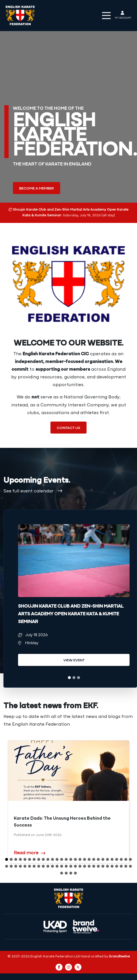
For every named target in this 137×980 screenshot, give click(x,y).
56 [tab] (130, 855)
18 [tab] (85, 848)
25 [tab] (117, 848)
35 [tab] (34, 855)
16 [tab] (75, 848)
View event (74, 660)
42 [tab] (66, 855)
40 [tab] (57, 855)
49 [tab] (98, 855)
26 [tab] (121, 848)
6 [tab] (30, 848)
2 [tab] (74, 678)
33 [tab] (25, 855)
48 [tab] (94, 855)
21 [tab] (98, 848)
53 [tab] (117, 855)
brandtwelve (120, 945)
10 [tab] (48, 848)
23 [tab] (107, 848)
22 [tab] (103, 848)
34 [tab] (30, 855)
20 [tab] (94, 848)
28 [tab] (130, 848)
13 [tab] (62, 848)
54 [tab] (121, 855)
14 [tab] (66, 848)
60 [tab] (75, 861)
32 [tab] (20, 855)
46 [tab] (85, 855)
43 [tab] (71, 855)
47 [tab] (89, 855)
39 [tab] (52, 855)
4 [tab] (20, 848)
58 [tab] (66, 861)
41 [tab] (62, 855)
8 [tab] (39, 848)
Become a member (37, 188)
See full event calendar (33, 491)
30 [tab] (11, 855)
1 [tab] (69, 678)
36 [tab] (39, 855)
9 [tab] (43, 848)
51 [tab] (107, 855)
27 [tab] (126, 848)
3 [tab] (79, 678)
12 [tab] (57, 848)
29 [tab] (7, 855)
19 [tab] (89, 848)
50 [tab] (103, 855)
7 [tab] (34, 848)
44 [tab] (75, 855)
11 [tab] (52, 848)
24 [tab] (112, 848)
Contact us (68, 428)
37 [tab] (43, 855)
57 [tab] (62, 861)
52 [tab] (112, 855)
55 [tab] (126, 855)
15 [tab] (71, 848)
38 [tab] (48, 855)
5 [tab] (25, 848)
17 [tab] (80, 848)
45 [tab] (80, 855)
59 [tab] (71, 861)
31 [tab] (16, 855)
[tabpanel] (74, 599)
